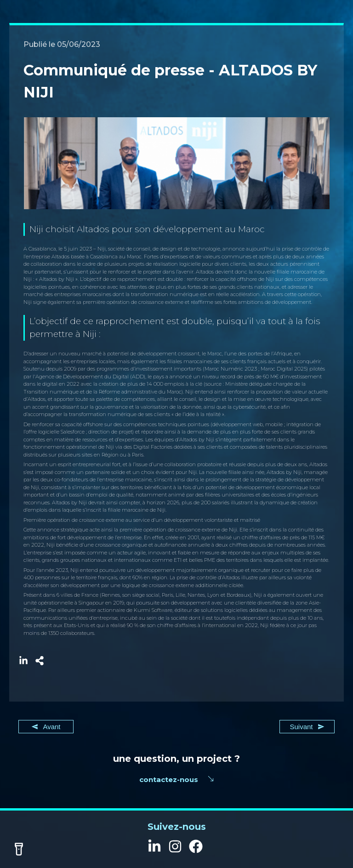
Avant (46, 727)
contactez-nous (169, 779)
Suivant (307, 727)
